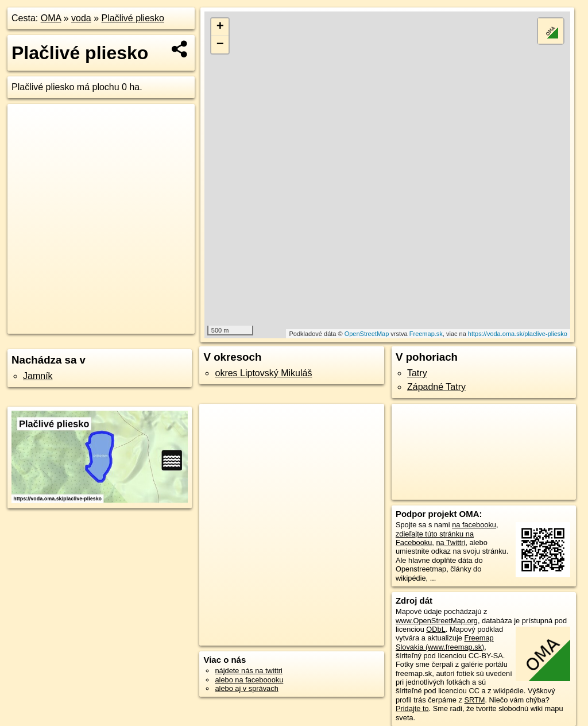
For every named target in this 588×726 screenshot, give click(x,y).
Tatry (417, 373)
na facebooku (474, 525)
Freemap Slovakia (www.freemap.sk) (445, 642)
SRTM (474, 700)
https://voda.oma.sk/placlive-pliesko (518, 334)
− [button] (220, 45)
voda (81, 18)
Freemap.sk (426, 334)
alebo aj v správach (246, 688)
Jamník (38, 376)
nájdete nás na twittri (248, 671)
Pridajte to (412, 708)
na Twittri (450, 542)
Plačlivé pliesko (133, 18)
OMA (51, 18)
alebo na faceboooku (249, 680)
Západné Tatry (436, 387)
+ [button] (220, 27)
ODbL (436, 629)
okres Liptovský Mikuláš (263, 373)
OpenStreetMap (367, 334)
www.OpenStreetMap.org (437, 621)
